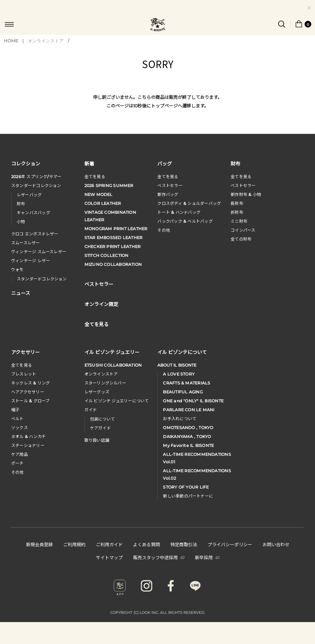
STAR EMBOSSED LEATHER (114, 238)
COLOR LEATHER (103, 203)
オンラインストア (46, 41)
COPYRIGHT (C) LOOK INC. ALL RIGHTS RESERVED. (157, 613)
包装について (102, 419)
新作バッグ (168, 194)
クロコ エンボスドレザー (35, 234)
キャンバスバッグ (33, 213)
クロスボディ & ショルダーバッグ (189, 203)
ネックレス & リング (30, 383)
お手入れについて (180, 419)
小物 (21, 222)
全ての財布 (241, 239)
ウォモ (17, 270)
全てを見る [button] (97, 324)
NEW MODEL (99, 194)
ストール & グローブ (30, 401)
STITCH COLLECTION (107, 255)
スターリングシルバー (105, 383)
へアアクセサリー (28, 392)
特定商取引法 (184, 544)
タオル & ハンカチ (28, 437)
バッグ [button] (165, 163)
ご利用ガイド (109, 544)
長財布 (237, 203)
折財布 (237, 212)
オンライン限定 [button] (101, 304)
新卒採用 (207, 557)
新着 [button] (89, 163)
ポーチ (17, 463)
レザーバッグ (29, 195)
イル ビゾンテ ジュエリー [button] (112, 352)
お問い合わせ (276, 544)
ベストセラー (170, 186)
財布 (21, 204)
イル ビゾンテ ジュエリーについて (117, 401)
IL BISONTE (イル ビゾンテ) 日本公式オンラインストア (158, 25)
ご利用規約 (74, 544)
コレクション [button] (26, 163)
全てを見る (95, 177)
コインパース (243, 230)
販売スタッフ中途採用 (159, 557)
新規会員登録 (39, 544)
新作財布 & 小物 (246, 194)
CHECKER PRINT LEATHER (113, 247)
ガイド (91, 410)
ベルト (17, 419)
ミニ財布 (239, 221)
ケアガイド (100, 428)
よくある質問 (147, 544)
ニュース (21, 293)
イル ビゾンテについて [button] (182, 352)
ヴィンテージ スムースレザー (39, 252)
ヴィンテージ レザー (30, 261)
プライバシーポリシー (230, 544)
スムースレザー (26, 243)
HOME (11, 41)
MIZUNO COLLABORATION (113, 264)
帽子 (15, 410)
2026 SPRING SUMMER (109, 186)
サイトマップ (109, 557)
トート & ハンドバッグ (179, 212)
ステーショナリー (28, 445)
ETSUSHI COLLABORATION (113, 365)
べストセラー (243, 186)
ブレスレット (24, 374)
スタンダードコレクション (36, 186)
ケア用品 (20, 454)
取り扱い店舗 (97, 440)
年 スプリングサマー (36, 177)
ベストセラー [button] (99, 284)
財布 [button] (235, 163)
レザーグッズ (97, 392)
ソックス (20, 428)
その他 (164, 230)
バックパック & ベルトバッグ (185, 221)
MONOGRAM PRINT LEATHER (116, 229)
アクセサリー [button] (25, 352)
